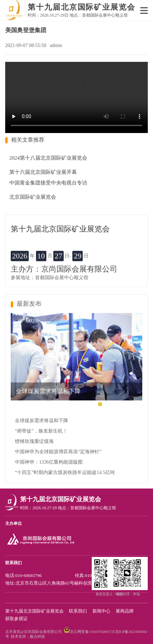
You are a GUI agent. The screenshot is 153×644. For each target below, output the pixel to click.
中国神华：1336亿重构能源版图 (49, 462)
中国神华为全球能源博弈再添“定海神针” (58, 452)
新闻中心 (101, 611)
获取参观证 (16, 619)
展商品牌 (125, 611)
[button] (100, 404)
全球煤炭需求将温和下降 (42, 421)
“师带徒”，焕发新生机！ (41, 431)
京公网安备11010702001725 (92, 632)
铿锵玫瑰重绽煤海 (34, 441)
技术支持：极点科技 (28, 636)
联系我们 (78, 611)
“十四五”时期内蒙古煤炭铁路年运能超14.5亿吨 (65, 472)
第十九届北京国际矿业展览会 (34, 611)
